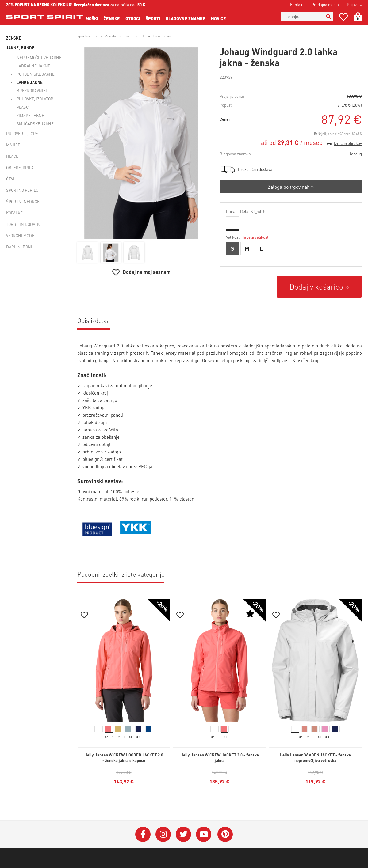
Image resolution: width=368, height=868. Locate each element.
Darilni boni (19, 247)
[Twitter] (183, 834)
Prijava (354, 4)
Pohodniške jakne (36, 74)
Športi (153, 18)
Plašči (23, 107)
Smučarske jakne (35, 124)
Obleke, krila (20, 167)
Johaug (355, 154)
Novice (218, 18)
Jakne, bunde (20, 48)
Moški (92, 18)
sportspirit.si (88, 36)
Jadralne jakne (33, 66)
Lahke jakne (30, 82)
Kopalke (14, 213)
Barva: (247, 211)
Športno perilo (22, 190)
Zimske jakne (30, 115)
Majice (13, 145)
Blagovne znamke (186, 18)
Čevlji (12, 179)
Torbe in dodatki (23, 224)
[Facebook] (143, 834)
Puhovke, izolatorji (37, 99)
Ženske (112, 18)
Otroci (133, 18)
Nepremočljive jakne (39, 57)
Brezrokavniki (32, 91)
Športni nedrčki (23, 201)
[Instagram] (163, 834)
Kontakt (297, 4)
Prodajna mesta (325, 4)
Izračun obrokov (348, 143)
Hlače (12, 156)
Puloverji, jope (22, 133)
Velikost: (248, 237)
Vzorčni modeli (22, 235)
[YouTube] (204, 834)
